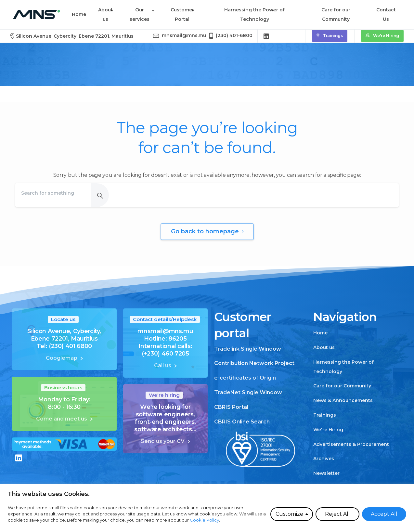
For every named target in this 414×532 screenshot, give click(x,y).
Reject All (337, 514)
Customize (289, 514)
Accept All (384, 514)
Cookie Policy (204, 520)
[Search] (53, 193)
